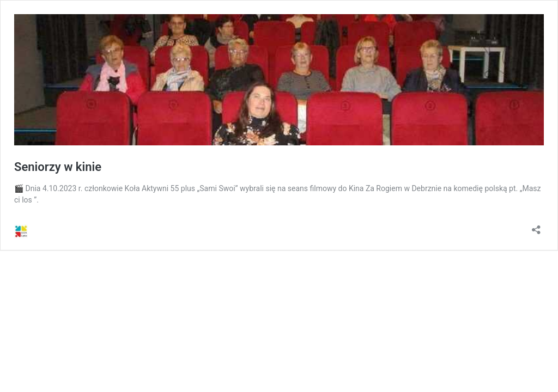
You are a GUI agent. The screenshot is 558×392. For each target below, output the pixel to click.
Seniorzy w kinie (58, 167)
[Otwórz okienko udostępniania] (536, 226)
